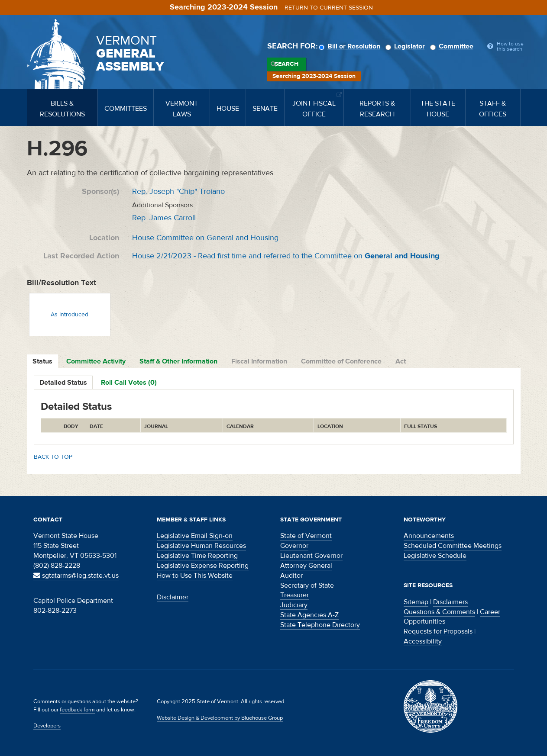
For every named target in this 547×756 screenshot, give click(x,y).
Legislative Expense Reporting (203, 566)
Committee (453, 46)
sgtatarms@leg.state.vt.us (76, 576)
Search (286, 64)
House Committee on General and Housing (205, 238)
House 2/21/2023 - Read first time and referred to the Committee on (286, 256)
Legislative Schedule (435, 556)
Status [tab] (42, 361)
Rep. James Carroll (164, 218)
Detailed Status (63, 383)
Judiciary (294, 605)
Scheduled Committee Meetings (453, 546)
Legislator (406, 46)
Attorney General (306, 566)
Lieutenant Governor (311, 556)
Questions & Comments (439, 612)
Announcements (429, 536)
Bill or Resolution (351, 46)
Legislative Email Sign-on (195, 536)
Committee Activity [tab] (96, 361)
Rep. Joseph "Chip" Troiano (178, 191)
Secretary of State (307, 585)
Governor (294, 546)
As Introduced (70, 315)
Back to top (53, 457)
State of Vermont (306, 536)
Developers (47, 726)
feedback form (77, 710)
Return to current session (329, 8)
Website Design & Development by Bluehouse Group (220, 718)
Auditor (291, 576)
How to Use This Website (195, 576)
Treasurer (295, 595)
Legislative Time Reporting (197, 556)
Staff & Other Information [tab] (178, 361)
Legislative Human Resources (201, 546)
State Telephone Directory (320, 625)
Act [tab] (401, 361)
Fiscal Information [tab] (259, 361)
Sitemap (416, 602)
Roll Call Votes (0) (129, 383)
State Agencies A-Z (309, 615)
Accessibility (423, 641)
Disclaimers (450, 602)
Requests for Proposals (438, 631)
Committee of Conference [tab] (341, 361)
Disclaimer (173, 597)
